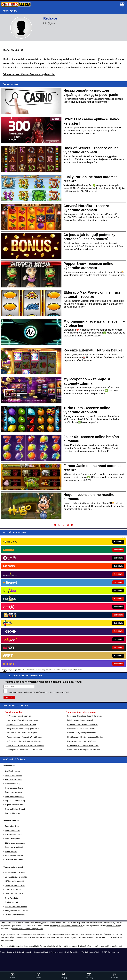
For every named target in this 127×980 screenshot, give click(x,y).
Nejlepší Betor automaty (14, 805)
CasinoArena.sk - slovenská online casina (83, 602)
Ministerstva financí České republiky (102, 923)
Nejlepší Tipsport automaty (15, 801)
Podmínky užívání (41, 952)
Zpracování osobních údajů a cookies (64, 952)
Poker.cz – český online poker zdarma (82, 590)
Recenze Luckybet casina (15, 796)
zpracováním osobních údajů (29, 549)
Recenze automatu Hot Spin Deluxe (93, 350)
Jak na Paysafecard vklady (15, 885)
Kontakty (11, 952)
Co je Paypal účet (12, 898)
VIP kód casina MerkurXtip (15, 881)
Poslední (73, 525)
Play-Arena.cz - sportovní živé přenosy (82, 598)
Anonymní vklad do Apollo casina (18, 911)
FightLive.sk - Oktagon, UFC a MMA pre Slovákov (25, 602)
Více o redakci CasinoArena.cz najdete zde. (29, 74)
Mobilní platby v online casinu (16, 906)
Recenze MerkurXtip (13, 784)
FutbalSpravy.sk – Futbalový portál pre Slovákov (24, 606)
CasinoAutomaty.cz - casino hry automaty (83, 581)
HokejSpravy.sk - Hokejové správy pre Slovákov (85, 594)
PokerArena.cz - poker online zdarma (81, 585)
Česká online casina (13, 771)
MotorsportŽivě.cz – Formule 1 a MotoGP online (24, 594)
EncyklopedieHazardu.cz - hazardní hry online (85, 573)
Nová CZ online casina (14, 775)
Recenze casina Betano (14, 788)
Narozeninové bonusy (13, 835)
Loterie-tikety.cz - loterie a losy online (81, 577)
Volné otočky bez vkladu (14, 856)
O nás (2, 952)
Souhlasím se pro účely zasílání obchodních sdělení (38, 549)
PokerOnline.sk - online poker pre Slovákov (83, 606)
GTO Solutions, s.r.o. (111, 952)
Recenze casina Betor (13, 780)
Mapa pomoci (74, 946)
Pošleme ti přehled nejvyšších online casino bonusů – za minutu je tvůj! (43, 539)
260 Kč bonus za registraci (15, 843)
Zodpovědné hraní (113, 926)
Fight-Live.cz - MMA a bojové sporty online (22, 577)
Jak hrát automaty (12, 902)
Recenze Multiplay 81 (13, 813)
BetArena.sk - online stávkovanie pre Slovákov (24, 598)
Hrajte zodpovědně (8, 935)
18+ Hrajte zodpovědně (90, 952)
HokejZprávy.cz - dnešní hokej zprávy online (23, 585)
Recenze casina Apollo (14, 792)
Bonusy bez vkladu (12, 826)
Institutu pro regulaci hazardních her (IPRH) (66, 926)
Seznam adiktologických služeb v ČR (54, 946)
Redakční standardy (24, 952)
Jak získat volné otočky (14, 860)
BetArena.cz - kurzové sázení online (20, 573)
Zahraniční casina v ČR (14, 894)
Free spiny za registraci (14, 847)
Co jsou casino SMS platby (15, 873)
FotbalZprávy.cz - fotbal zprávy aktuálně (21, 581)
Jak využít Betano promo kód (16, 877)
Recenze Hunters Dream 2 (15, 809)
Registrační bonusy (12, 830)
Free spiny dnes (11, 851)
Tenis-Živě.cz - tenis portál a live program (22, 590)
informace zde (49, 937)
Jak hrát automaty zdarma (15, 915)
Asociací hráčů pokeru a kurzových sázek (28, 929)
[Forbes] (73, 683)
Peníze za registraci (13, 839)
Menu (122, 4)
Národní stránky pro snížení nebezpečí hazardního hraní (101, 946)
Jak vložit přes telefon (13, 890)
